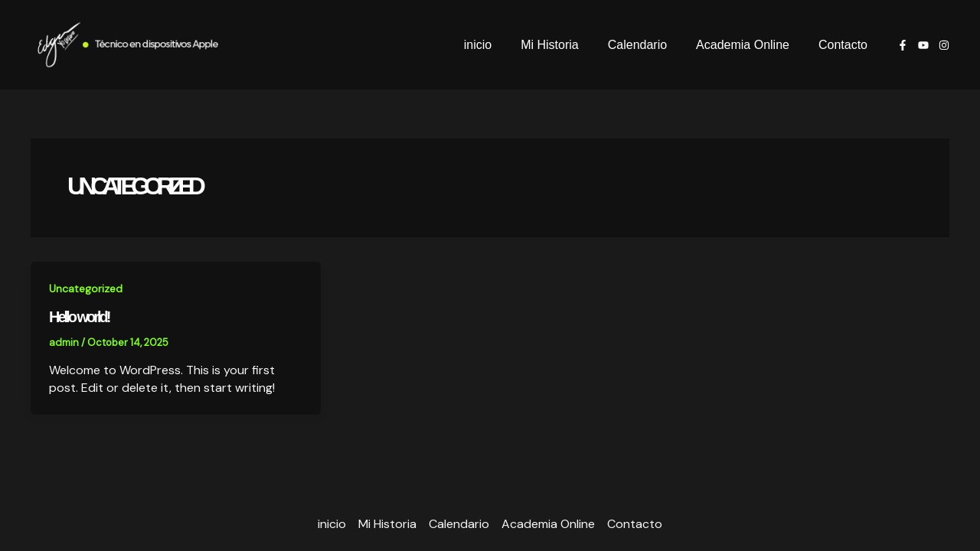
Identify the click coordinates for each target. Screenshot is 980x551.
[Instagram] (944, 45)
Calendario (649, 45)
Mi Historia (566, 45)
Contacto (845, 45)
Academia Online (750, 45)
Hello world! (79, 317)
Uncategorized (86, 289)
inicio (498, 45)
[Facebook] (903, 45)
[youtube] (923, 45)
